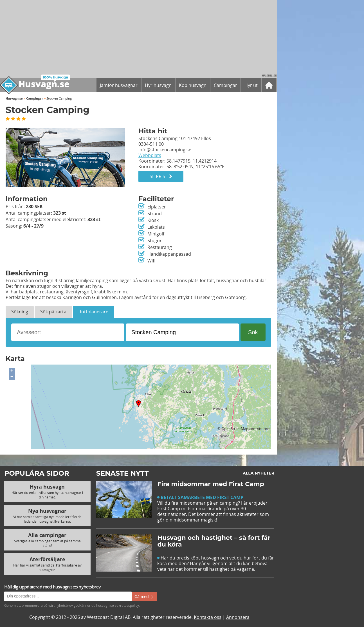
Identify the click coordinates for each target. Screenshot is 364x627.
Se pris (161, 176)
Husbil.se (269, 75)
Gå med (144, 596)
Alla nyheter (259, 473)
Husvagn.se (14, 98)
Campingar (35, 98)
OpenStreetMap (235, 429)
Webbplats (150, 155)
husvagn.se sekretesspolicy (118, 605)
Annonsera (238, 617)
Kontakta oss (208, 617)
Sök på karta (53, 312)
